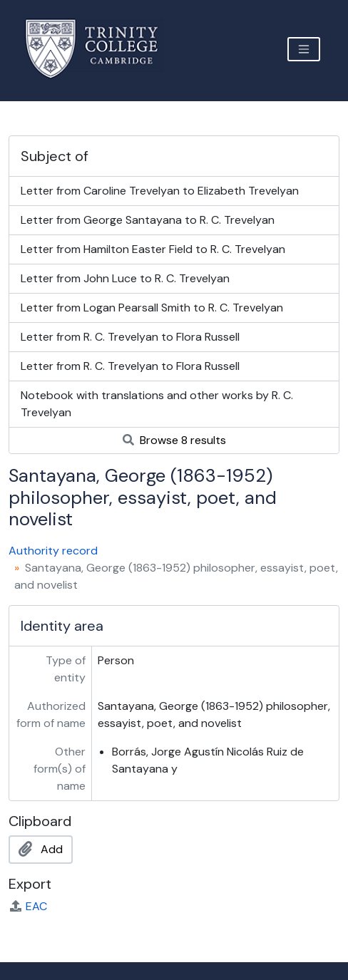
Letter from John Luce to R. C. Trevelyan (125, 278)
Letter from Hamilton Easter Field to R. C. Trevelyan (153, 249)
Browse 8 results (174, 440)
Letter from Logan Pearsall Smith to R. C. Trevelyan (152, 308)
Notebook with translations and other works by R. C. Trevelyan (157, 404)
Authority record (53, 551)
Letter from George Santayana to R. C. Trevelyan (148, 220)
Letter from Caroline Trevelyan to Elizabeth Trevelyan (160, 191)
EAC (28, 906)
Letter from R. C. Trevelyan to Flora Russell (130, 337)
